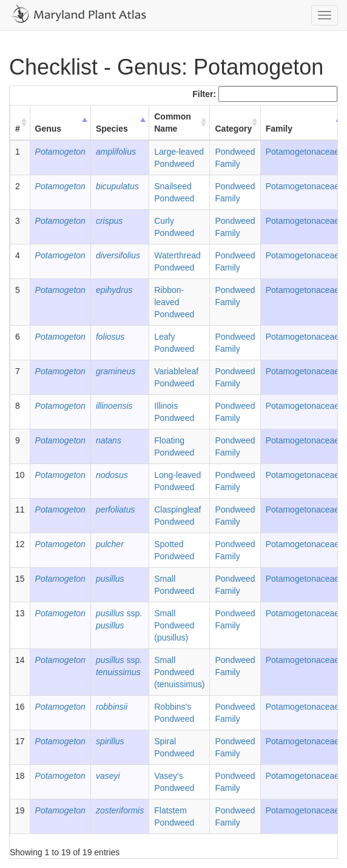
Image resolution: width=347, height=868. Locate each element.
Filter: (265, 94)
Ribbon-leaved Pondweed (174, 302)
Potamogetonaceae (302, 152)
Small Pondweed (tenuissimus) (179, 672)
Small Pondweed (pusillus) (174, 625)
